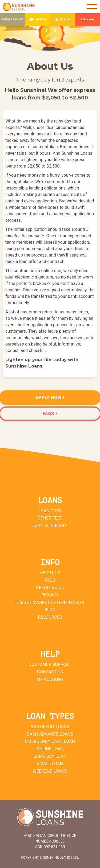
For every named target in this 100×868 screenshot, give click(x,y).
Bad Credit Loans (50, 727)
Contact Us (50, 672)
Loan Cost (50, 511)
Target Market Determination (50, 602)
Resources (50, 617)
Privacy (50, 595)
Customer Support (50, 664)
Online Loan (50, 749)
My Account (50, 679)
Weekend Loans (50, 771)
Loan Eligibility (50, 526)
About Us (50, 573)
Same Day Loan (50, 756)
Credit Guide (50, 587)
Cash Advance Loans (50, 734)
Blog (50, 610)
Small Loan (50, 764)
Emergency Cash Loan (50, 741)
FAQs (50, 580)
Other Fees (50, 518)
